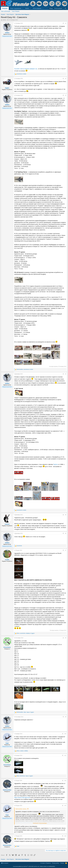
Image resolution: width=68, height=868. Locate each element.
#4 (66, 374)
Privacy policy (55, 863)
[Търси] (65, 8)
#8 (66, 638)
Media (27, 8)
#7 (66, 550)
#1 (66, 23)
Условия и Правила (45, 863)
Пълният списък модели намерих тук (26, 69)
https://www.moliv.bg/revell (22, 797)
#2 (66, 79)
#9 (66, 717)
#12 (65, 780)
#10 (65, 734)
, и (25, 369)
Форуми (5, 8)
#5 (66, 515)
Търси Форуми (15, 11)
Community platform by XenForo (26, 866)
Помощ (62, 863)
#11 (65, 755)
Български (5, 863)
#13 (65, 806)
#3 (66, 95)
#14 (65, 836)
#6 (66, 533)
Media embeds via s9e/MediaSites (48, 866)
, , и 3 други (26, 633)
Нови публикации (6, 11)
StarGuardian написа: (21, 809)
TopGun (56, 464)
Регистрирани (37, 8)
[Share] (63, 23)
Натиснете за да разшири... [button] (40, 823)
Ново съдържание (16, 8)
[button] (23, 8)
